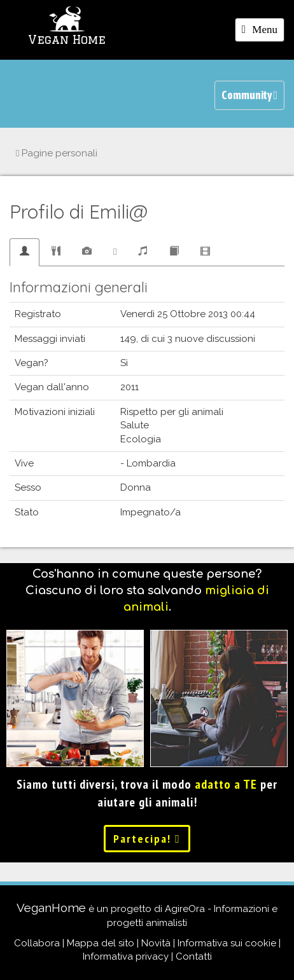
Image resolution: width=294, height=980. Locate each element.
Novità (156, 943)
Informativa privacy (126, 956)
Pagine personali (57, 153)
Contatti (194, 956)
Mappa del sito (101, 943)
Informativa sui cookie (227, 943)
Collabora (37, 943)
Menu (263, 32)
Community (249, 95)
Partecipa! (147, 839)
